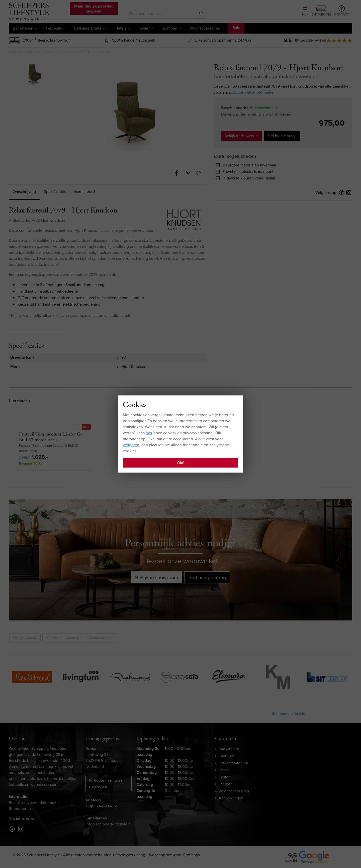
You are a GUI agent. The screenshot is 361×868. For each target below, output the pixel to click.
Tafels (121, 28)
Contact (342, 11)
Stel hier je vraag (282, 136)
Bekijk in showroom (242, 136)
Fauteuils (54, 28)
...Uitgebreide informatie (252, 92)
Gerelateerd (84, 192)
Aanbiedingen (231, 798)
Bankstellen (23, 28)
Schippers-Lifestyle (289, 713)
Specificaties (55, 192)
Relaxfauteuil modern (63, 638)
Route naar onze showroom (106, 783)
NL (305, 12)
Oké (181, 463)
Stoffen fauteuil (101, 638)
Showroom (321, 11)
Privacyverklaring (130, 855)
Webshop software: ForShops (174, 855)
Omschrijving (24, 192)
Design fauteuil (25, 638)
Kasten (145, 28)
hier (149, 433)
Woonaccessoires (205, 28)
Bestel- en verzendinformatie (34, 803)
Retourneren (20, 809)
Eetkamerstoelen (89, 28)
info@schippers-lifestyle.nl (109, 824)
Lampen (170, 28)
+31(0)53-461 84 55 (102, 806)
